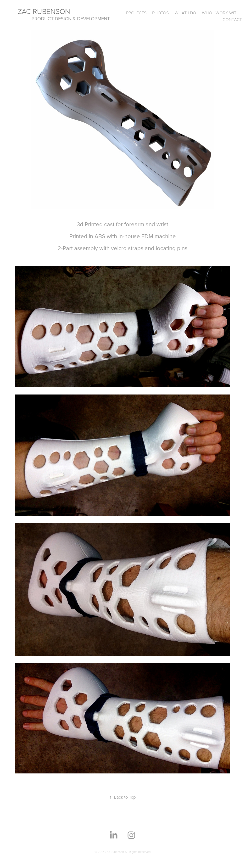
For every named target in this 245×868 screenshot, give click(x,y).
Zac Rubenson (44, 11)
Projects (136, 13)
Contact (232, 19)
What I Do (185, 13)
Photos (160, 13)
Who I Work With (221, 13)
